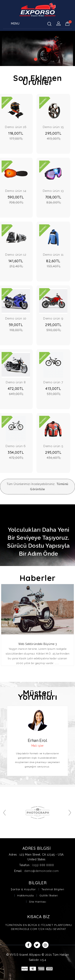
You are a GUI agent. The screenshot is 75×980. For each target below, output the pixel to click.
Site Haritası (38, 902)
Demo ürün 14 (16, 191)
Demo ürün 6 (16, 446)
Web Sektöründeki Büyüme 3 (38, 644)
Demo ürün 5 (53, 446)
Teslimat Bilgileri (53, 889)
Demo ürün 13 (53, 191)
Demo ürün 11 (53, 255)
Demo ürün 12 (16, 255)
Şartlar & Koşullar (23, 889)
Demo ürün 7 (53, 382)
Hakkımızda (25, 895)
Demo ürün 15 (53, 127)
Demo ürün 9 (53, 318)
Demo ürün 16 (16, 127)
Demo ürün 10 (16, 318)
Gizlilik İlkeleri (49, 895)
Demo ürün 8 (16, 382)
